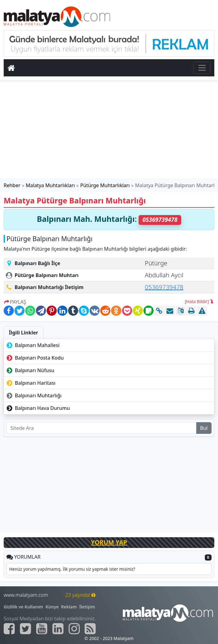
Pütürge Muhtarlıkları (105, 185)
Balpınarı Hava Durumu (38, 408)
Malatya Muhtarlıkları (50, 185)
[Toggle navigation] (202, 68)
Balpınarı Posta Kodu (34, 358)
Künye (52, 607)
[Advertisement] (109, 130)
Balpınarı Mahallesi (32, 345)
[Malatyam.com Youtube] (42, 629)
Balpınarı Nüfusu (30, 370)
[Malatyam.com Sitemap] (90, 629)
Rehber (12, 185)
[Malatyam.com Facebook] (9, 629)
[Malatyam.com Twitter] (25, 629)
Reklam (69, 607)
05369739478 (164, 287)
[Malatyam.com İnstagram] (74, 629)
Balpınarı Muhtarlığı (33, 395)
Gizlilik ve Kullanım (23, 607)
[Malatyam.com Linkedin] (58, 629)
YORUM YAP (109, 542)
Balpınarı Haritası (30, 383)
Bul (204, 428)
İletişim (87, 607)
